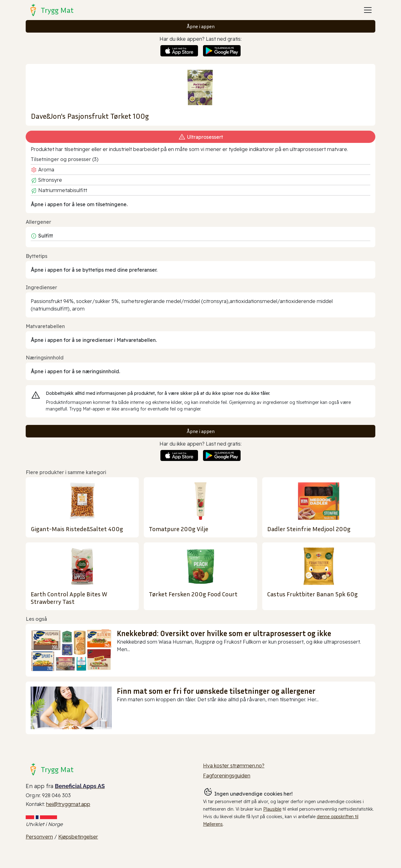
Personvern (39, 837)
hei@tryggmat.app (68, 804)
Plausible (272, 809)
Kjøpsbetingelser (78, 837)
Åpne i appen (201, 26)
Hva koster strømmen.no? (234, 766)
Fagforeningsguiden (227, 776)
